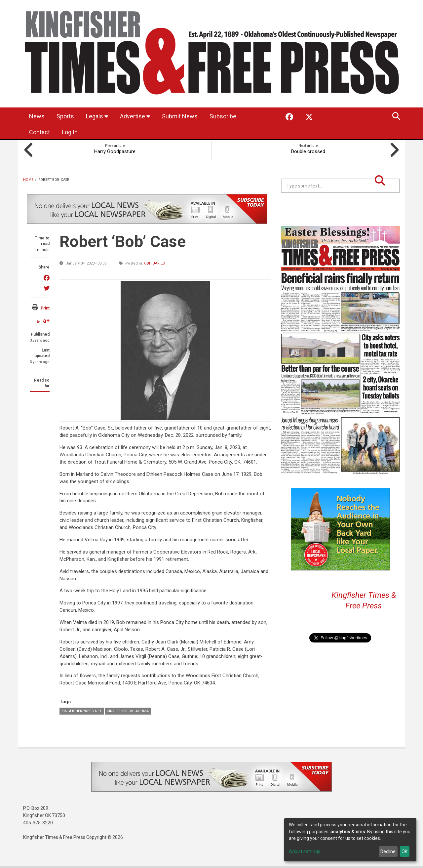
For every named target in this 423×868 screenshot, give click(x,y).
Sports (65, 116)
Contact (39, 132)
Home (28, 180)
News (37, 116)
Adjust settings (305, 851)
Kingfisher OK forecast (387, 209)
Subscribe (223, 116)
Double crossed (308, 151)
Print (45, 308)
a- (38, 321)
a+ (46, 321)
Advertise (135, 116)
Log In (70, 132)
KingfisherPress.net (82, 711)
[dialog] (350, 840)
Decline (388, 851)
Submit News (180, 116)
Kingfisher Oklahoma (128, 711)
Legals (97, 116)
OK (404, 851)
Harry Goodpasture (115, 151)
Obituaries (154, 263)
